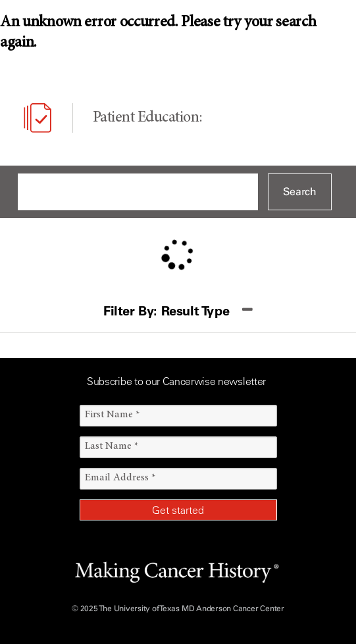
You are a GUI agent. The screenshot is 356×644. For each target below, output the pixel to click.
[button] (178, 311)
